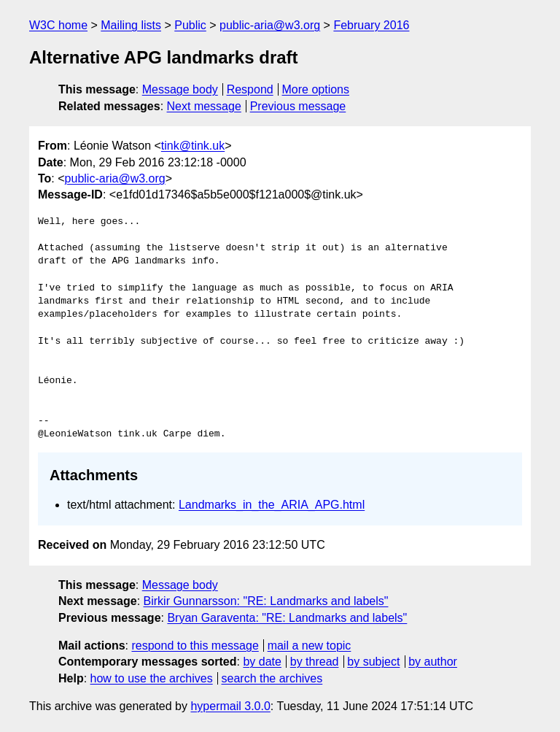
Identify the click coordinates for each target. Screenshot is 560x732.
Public (190, 25)
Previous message (298, 106)
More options (316, 89)
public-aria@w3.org (270, 25)
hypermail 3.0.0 (230, 706)
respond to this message (195, 646)
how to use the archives (152, 678)
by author (433, 662)
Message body (180, 89)
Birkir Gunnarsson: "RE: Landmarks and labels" (266, 601)
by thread (315, 662)
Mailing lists (131, 25)
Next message (204, 106)
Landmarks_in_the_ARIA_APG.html (272, 505)
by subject (373, 662)
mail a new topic (310, 646)
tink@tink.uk (193, 146)
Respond (250, 89)
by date (262, 662)
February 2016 (371, 25)
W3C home (58, 25)
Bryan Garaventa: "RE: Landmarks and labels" (287, 618)
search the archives (272, 678)
